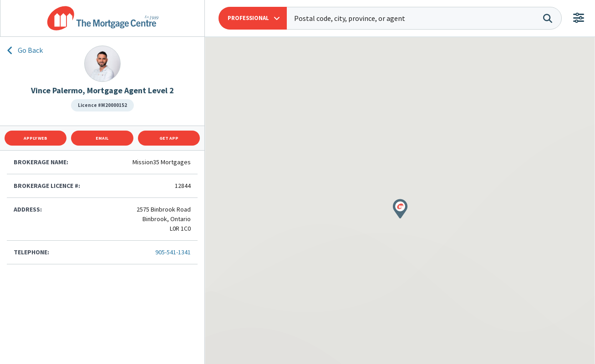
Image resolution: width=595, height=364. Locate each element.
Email (102, 138)
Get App (169, 138)
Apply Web (36, 138)
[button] (253, 18)
